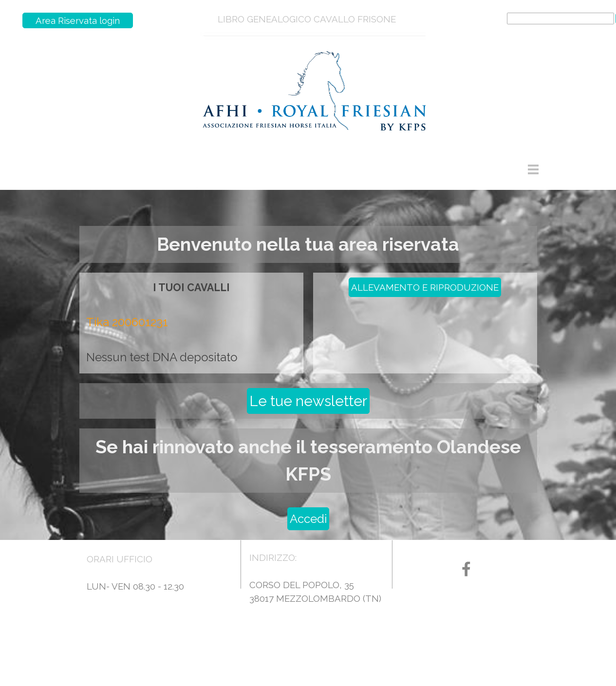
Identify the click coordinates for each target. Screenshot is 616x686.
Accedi (308, 519)
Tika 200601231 (127, 322)
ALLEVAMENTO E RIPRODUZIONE (425, 287)
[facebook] (466, 569)
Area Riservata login (78, 20)
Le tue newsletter (308, 401)
